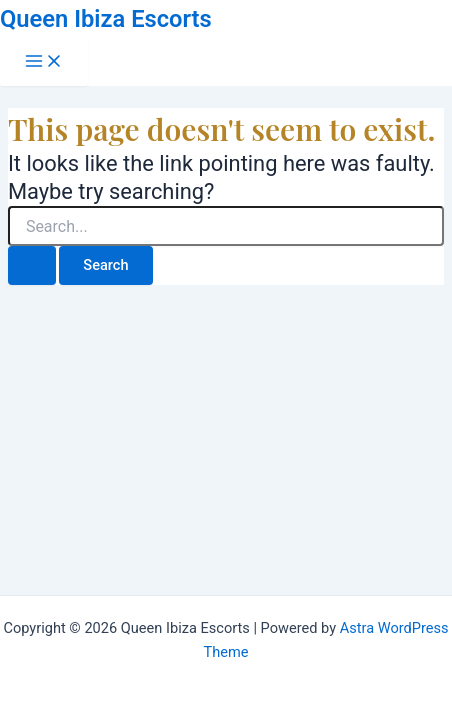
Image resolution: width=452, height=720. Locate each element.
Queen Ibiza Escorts (106, 19)
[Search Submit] (32, 265)
